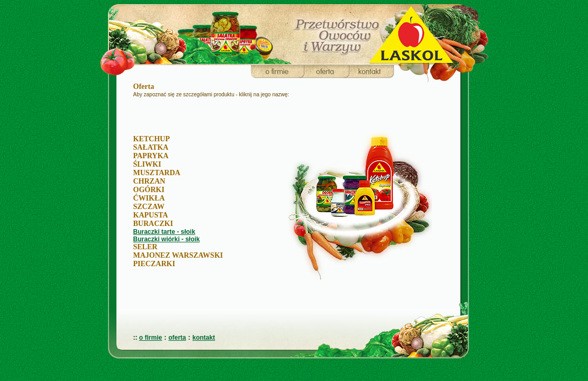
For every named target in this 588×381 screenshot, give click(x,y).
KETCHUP (152, 139)
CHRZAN (150, 181)
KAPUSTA (151, 215)
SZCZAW (149, 207)
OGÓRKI (149, 190)
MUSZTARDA (157, 173)
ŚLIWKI (147, 164)
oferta (177, 338)
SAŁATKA (151, 147)
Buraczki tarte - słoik (164, 232)
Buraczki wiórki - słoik (167, 239)
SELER (146, 247)
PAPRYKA (151, 156)
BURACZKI (153, 224)
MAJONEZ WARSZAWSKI (178, 255)
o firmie (151, 338)
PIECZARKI (154, 264)
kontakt (204, 338)
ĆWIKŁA (149, 198)
